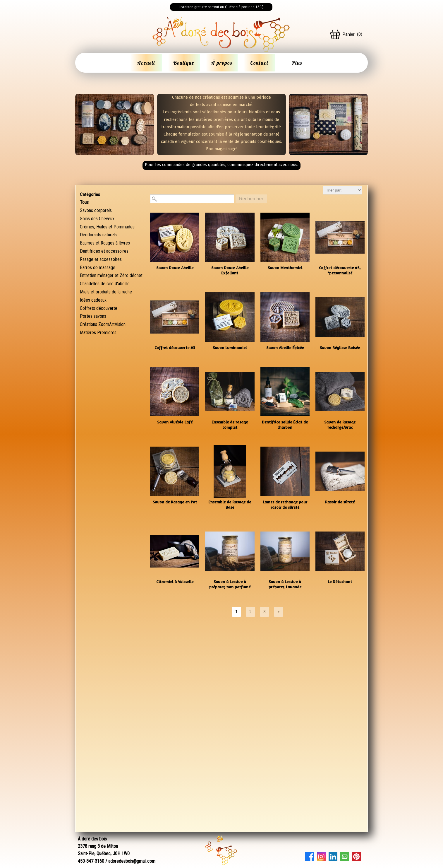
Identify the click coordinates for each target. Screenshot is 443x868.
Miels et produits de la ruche (106, 292)
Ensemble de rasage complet (230, 424)
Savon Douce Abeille (175, 268)
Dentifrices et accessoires (104, 251)
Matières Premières (98, 333)
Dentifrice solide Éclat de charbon (285, 424)
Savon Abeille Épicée (285, 347)
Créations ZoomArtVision (103, 324)
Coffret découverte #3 (175, 347)
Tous (84, 202)
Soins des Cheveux (97, 219)
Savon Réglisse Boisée (340, 347)
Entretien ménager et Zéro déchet (111, 275)
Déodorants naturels (98, 235)
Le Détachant (340, 581)
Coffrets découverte (99, 308)
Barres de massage (98, 268)
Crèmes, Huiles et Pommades (107, 227)
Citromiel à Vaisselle (175, 581)
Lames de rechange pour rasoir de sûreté (285, 504)
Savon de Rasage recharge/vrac (340, 424)
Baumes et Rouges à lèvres (105, 243)
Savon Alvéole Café (175, 422)
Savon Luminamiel (230, 347)
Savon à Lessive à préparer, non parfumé (230, 584)
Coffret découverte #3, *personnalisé (340, 270)
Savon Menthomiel (285, 268)
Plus (297, 63)
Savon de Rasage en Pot (175, 502)
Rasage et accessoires (101, 259)
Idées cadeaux (93, 300)
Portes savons (93, 316)
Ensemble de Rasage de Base (230, 504)
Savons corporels (96, 210)
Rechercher (251, 199)
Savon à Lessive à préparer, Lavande (285, 584)
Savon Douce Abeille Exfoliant (230, 270)
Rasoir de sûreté (340, 502)
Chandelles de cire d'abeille (105, 284)
